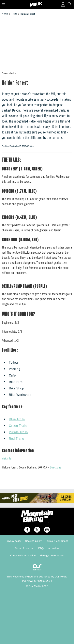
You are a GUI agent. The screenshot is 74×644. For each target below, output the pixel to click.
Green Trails (18, 426)
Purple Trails (18, 432)
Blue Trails (17, 419)
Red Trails (16, 438)
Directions (55, 467)
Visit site (7, 458)
